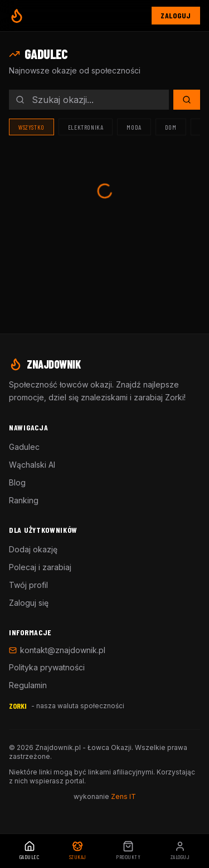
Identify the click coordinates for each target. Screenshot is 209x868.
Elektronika (86, 127)
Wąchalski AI (32, 465)
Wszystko (31, 127)
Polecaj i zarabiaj (40, 567)
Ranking (24, 500)
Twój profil (28, 585)
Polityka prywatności (47, 667)
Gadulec (24, 447)
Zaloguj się (29, 603)
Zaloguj (176, 15)
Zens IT (123, 796)
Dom (171, 127)
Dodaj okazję (33, 549)
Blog (17, 482)
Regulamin (28, 685)
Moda (134, 127)
